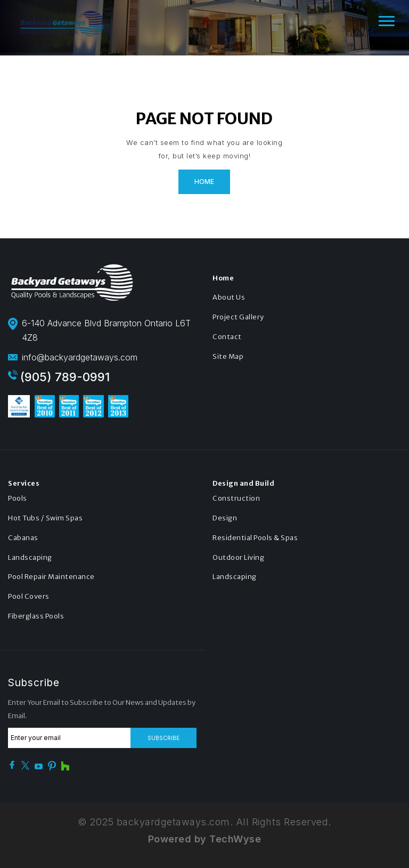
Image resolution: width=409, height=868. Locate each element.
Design (225, 518)
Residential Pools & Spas (255, 538)
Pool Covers (29, 596)
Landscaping (30, 557)
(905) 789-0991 (65, 377)
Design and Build (243, 483)
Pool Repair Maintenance (51, 577)
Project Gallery (238, 317)
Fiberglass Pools (36, 616)
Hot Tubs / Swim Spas (45, 518)
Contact (227, 337)
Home (204, 182)
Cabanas (23, 538)
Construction (236, 498)
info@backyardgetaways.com (80, 357)
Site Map (228, 356)
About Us (229, 297)
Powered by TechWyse (205, 839)
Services (24, 483)
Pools (18, 498)
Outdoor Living (238, 557)
